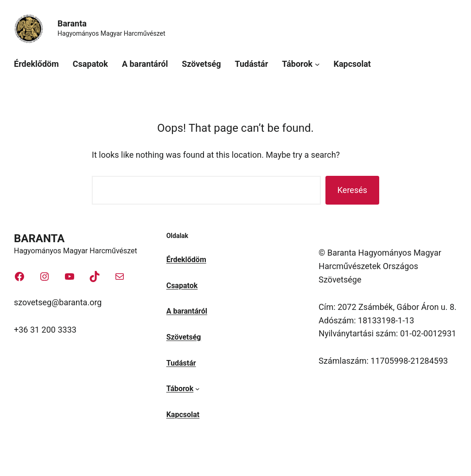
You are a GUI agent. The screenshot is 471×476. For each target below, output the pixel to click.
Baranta (72, 23)
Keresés (352, 190)
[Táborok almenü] (317, 64)
